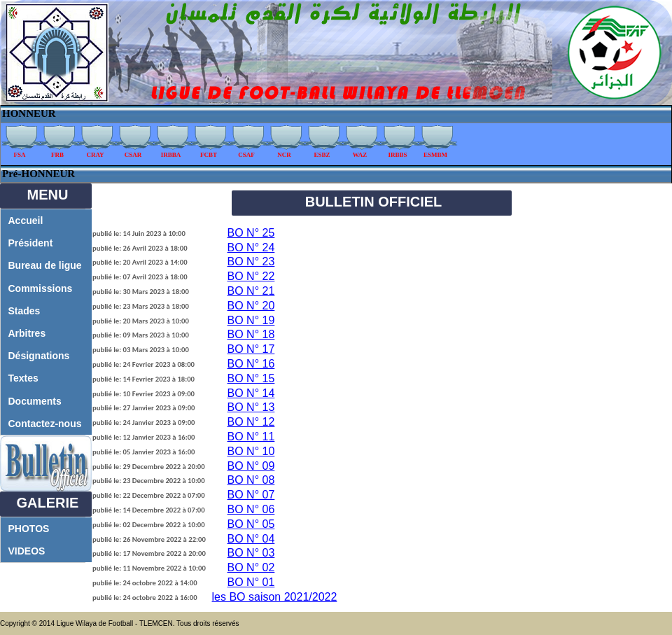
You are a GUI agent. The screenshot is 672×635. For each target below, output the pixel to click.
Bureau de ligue (45, 265)
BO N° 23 (251, 261)
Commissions (41, 288)
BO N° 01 (251, 582)
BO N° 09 (251, 466)
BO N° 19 (251, 320)
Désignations (39, 356)
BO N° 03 (251, 553)
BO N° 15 (251, 378)
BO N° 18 (251, 334)
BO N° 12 (251, 422)
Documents (35, 401)
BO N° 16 (251, 364)
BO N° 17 (251, 349)
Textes (23, 378)
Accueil (26, 221)
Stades (24, 311)
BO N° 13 (251, 407)
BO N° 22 (251, 276)
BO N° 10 (251, 451)
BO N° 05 (251, 524)
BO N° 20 (251, 306)
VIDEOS (27, 551)
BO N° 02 (251, 567)
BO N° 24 (251, 247)
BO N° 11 (251, 437)
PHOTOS (29, 529)
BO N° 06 (251, 509)
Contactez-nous (45, 424)
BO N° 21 (251, 291)
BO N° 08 (251, 480)
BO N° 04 (251, 539)
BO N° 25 (251, 233)
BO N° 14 (251, 393)
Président (31, 243)
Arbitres (27, 333)
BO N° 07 (251, 495)
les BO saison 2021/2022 (275, 597)
